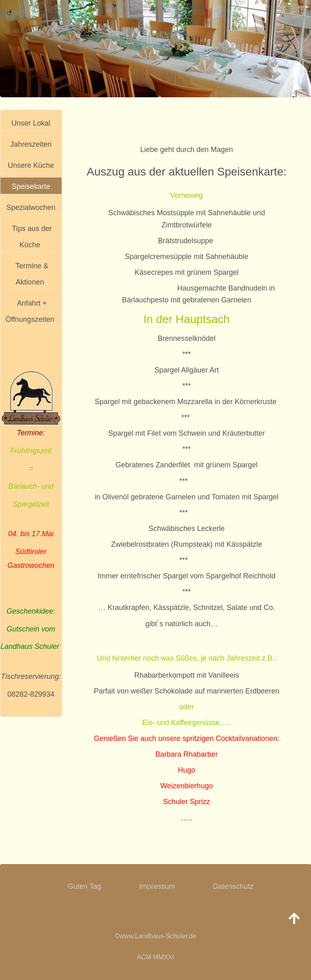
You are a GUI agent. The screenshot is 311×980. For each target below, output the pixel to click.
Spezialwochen (31, 208)
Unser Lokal (31, 123)
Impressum (157, 886)
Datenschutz (233, 886)
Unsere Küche (31, 165)
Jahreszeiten (31, 144)
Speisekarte (31, 186)
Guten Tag (84, 886)
